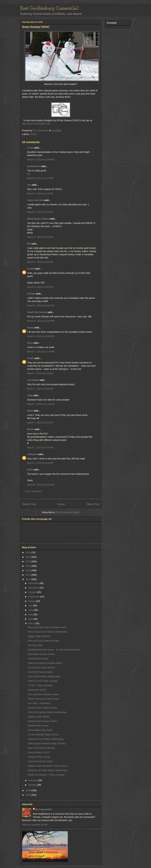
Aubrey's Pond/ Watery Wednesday (46, 739)
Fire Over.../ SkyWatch (39, 703)
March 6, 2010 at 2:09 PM (40, 212)
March (32, 623)
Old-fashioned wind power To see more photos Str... (55, 650)
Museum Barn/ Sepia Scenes (43, 708)
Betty (30, 411)
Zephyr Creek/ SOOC (39, 717)
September (34, 597)
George (31, 294)
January (33, 785)
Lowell (31, 269)
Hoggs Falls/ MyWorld (39, 636)
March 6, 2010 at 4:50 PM (40, 262)
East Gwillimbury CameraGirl (49, 8)
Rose (30, 343)
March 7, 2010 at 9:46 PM (40, 463)
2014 (28, 561)
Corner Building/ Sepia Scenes (43, 735)
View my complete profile (35, 825)
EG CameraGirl (43, 809)
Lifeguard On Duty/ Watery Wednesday (48, 770)
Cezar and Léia (35, 200)
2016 (28, 553)
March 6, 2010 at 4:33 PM (40, 237)
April (31, 619)
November (34, 588)
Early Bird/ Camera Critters (41, 654)
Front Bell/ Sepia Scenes (40, 672)
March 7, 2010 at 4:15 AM (40, 373)
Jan (29, 185)
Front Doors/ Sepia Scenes (41, 668)
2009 (28, 790)
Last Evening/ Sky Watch (40, 761)
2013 (28, 566)
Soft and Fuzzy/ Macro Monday (44, 641)
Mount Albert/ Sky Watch (40, 730)
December (34, 583)
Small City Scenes (37, 312)
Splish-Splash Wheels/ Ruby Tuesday (47, 743)
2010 (28, 579)
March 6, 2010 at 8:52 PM (40, 287)
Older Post (93, 504)
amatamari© (34, 166)
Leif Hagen (33, 380)
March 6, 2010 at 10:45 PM (41, 336)
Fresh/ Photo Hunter (38, 659)
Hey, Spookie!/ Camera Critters (43, 694)
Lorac (30, 148)
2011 (28, 575)
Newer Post (29, 504)
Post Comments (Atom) (68, 512)
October (33, 592)
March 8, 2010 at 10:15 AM (41, 485)
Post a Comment (33, 491)
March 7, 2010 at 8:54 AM (40, 389)
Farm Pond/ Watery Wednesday (44, 676)
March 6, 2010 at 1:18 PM (40, 193)
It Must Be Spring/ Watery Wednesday (47, 712)
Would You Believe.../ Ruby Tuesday (46, 775)
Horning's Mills (35, 645)
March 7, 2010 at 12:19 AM (41, 352)
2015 (28, 557)
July (31, 606)
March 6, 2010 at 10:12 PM (41, 306)
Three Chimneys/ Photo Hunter (44, 699)
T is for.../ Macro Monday (40, 685)
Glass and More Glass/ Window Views (47, 627)
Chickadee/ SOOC (37, 690)
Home (61, 504)
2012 (28, 570)
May (31, 614)
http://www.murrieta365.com (36, 124)
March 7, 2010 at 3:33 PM (40, 423)
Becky (31, 429)
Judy (30, 395)
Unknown (32, 454)
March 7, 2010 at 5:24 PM (40, 448)
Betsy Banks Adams (38, 219)
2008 (28, 795)
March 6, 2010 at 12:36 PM (41, 160)
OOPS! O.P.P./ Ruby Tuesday (43, 681)
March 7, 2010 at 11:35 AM (41, 404)
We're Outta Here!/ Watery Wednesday (47, 632)
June (31, 610)
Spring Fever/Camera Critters (43, 721)
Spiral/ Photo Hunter (38, 726)
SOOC (33, 134)
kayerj (31, 328)
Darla (30, 470)
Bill (29, 244)
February (33, 780)
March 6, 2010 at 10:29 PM (41, 321)
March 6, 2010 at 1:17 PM (40, 178)
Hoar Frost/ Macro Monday (41, 748)
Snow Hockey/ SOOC (39, 752)
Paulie (31, 358)
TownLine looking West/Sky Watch (45, 663)
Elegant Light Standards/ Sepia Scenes (48, 766)
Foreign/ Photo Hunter (39, 757)
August (32, 601)
